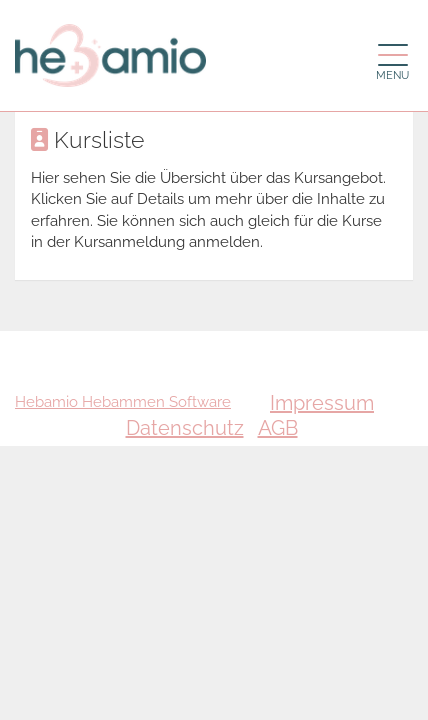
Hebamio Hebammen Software (123, 402)
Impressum (322, 403)
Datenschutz (185, 428)
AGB (278, 428)
